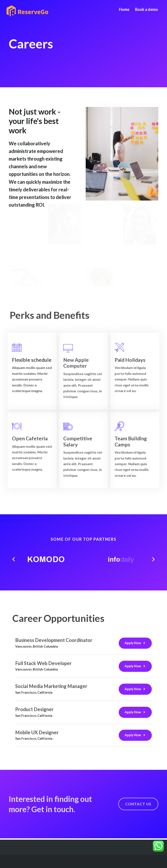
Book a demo (146, 9)
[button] (14, 559)
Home (124, 9)
